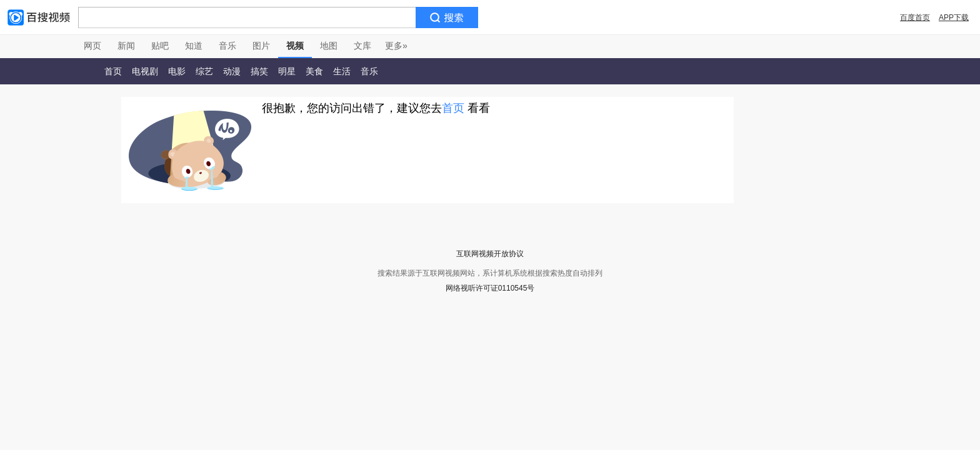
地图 (329, 46)
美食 (314, 71)
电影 (177, 71)
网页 (92, 46)
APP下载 (954, 17)
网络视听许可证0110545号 (490, 288)
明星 (287, 71)
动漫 (232, 71)
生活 (342, 71)
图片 (261, 46)
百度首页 (915, 17)
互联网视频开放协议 (490, 254)
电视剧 (145, 71)
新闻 (126, 46)
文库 (362, 46)
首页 (113, 71)
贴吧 (160, 46)
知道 (194, 46)
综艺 (204, 71)
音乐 (227, 46)
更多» (396, 46)
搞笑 (259, 71)
